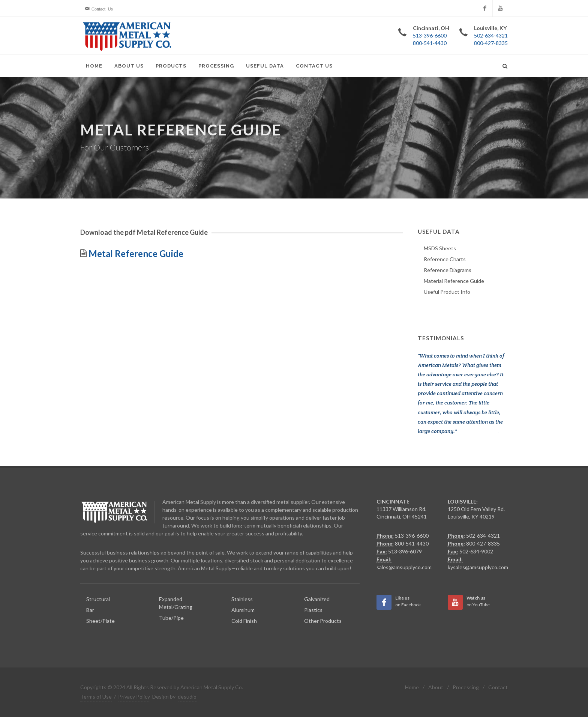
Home (94, 66)
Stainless (242, 599)
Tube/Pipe (171, 618)
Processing (216, 66)
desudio (187, 697)
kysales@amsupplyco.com (478, 567)
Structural (98, 599)
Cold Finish (244, 621)
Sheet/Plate (100, 621)
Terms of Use (96, 697)
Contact (498, 687)
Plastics (313, 610)
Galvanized (317, 599)
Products (171, 66)
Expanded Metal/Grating (176, 603)
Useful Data (265, 66)
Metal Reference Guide (135, 253)
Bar (90, 610)
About (436, 687)
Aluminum (243, 610)
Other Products (323, 621)
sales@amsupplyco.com (404, 567)
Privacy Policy (134, 697)
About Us (129, 66)
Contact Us (314, 66)
